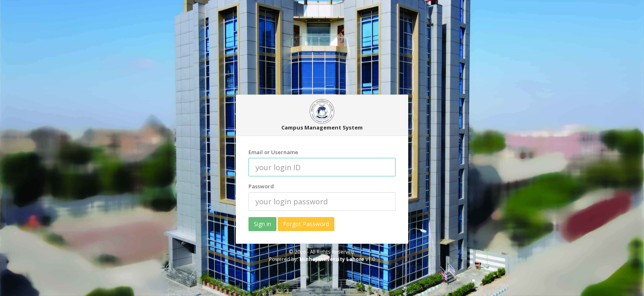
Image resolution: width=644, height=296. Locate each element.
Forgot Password (306, 224)
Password (261, 186)
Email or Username (273, 152)
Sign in (262, 224)
